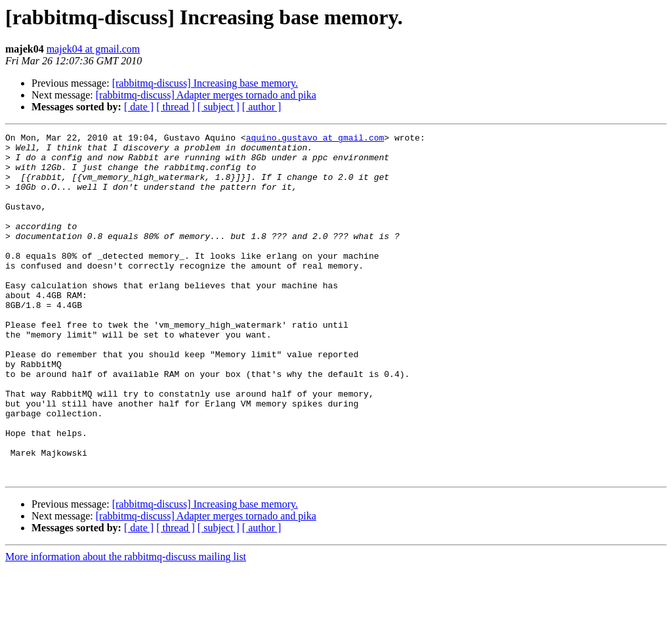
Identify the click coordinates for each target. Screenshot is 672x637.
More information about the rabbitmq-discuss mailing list (126, 626)
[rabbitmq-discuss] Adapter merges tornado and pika (206, 95)
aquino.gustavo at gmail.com (315, 139)
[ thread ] (176, 107)
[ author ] (262, 107)
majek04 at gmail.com (94, 49)
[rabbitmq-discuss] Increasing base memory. (205, 83)
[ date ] (139, 107)
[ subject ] (219, 107)
